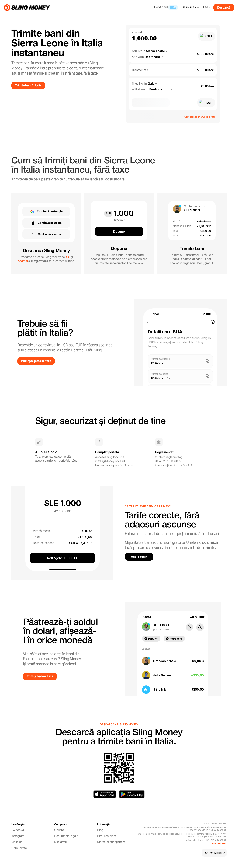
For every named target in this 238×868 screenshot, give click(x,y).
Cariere (59, 830)
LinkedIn (17, 842)
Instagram (18, 836)
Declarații (60, 842)
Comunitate (19, 848)
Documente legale (66, 836)
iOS (68, 257)
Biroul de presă (107, 836)
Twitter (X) (17, 830)
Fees (206, 7)
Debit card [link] (161, 7)
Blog (100, 830)
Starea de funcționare (111, 842)
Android (23, 261)
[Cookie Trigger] (219, 843)
